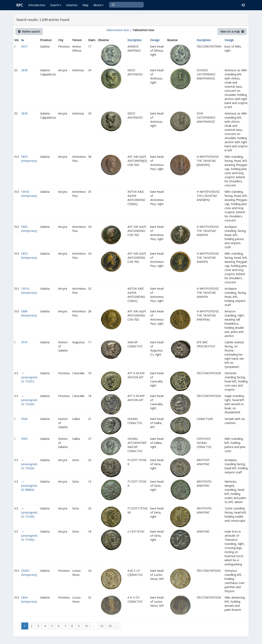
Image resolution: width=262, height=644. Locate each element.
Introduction (37, 5)
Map (85, 5)
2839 (24, 113)
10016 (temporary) (29, 291)
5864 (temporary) (29, 599)
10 (86, 626)
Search (56, 5)
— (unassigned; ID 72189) (29, 512)
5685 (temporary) (29, 229)
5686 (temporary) (29, 313)
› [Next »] (117, 626)
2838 (24, 70)
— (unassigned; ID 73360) (29, 400)
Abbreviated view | (119, 30)
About (98, 5)
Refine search (29, 31)
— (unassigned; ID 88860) (29, 486)
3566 (24, 419)
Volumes (72, 5)
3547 (24, 342)
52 (102, 626)
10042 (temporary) (29, 194)
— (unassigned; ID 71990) (29, 536)
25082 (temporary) (29, 573)
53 (110, 626)
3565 (24, 439)
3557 (24, 46)
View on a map (232, 31)
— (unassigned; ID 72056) (29, 464)
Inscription (135, 40)
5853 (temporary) (29, 159)
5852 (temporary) (29, 256)
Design (155, 40)
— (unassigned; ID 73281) (29, 377)
